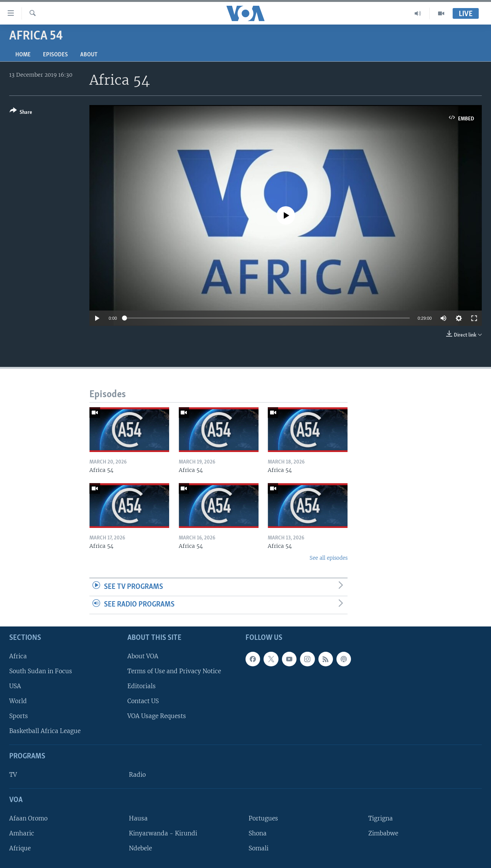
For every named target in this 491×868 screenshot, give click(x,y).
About (89, 55)
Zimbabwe (383, 833)
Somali (259, 848)
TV (13, 775)
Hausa (138, 818)
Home (23, 55)
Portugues (263, 818)
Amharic (22, 833)
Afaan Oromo (28, 818)
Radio (137, 775)
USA (15, 686)
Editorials (142, 686)
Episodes (55, 55)
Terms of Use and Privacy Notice (174, 671)
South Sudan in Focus (41, 671)
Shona (258, 833)
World (18, 701)
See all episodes (329, 558)
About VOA (143, 656)
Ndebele (140, 848)
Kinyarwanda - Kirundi (163, 833)
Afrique (20, 848)
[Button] (21, 113)
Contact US (143, 701)
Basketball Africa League (45, 731)
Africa (18, 656)
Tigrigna (381, 818)
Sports (19, 716)
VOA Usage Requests (157, 716)
